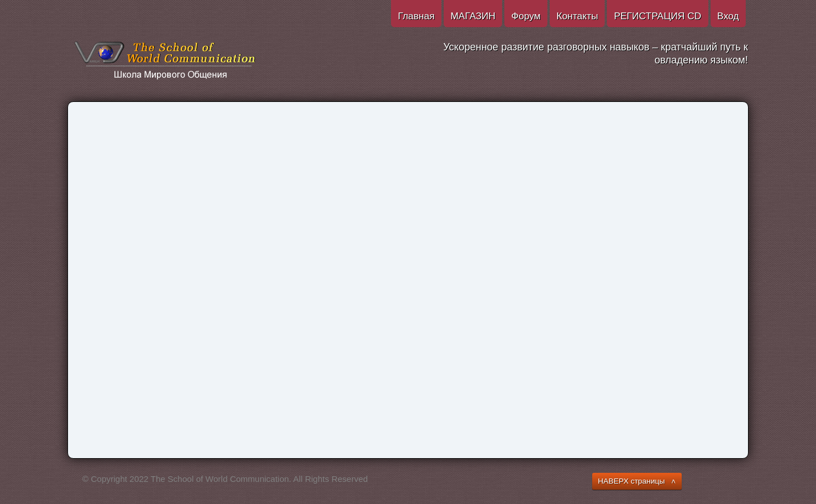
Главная (416, 16)
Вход (728, 16)
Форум (526, 16)
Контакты (577, 16)
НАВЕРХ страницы (631, 481)
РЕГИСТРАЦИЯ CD (657, 16)
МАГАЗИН (473, 16)
